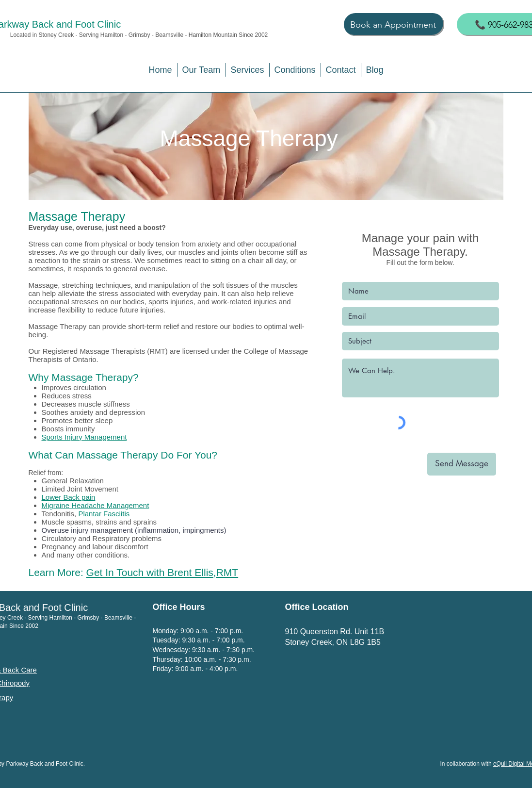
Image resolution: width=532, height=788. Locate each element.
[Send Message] (462, 464)
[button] (202, 70)
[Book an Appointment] (394, 25)
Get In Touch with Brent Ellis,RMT (162, 572)
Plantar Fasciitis (104, 514)
